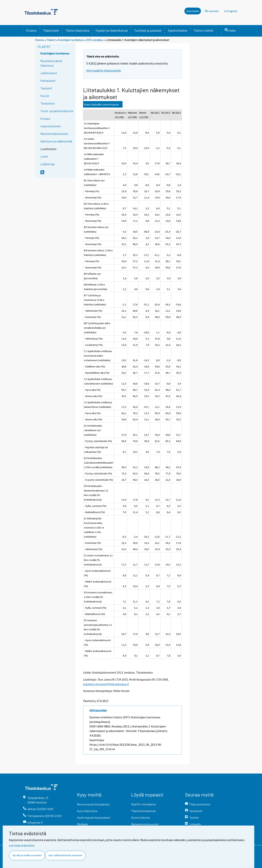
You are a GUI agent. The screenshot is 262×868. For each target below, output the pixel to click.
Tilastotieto (51, 30)
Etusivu (31, 30)
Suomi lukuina (140, 817)
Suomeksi (193, 11)
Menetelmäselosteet (54, 134)
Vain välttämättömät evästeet (65, 855)
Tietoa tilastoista (77, 30)
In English (231, 11)
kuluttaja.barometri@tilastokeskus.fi (106, 684)
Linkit (44, 156)
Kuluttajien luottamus (71, 40)
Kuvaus (45, 118)
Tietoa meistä (203, 30)
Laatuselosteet (51, 126)
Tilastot (51, 40)
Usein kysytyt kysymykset (94, 817)
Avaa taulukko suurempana (101, 104)
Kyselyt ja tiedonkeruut (112, 30)
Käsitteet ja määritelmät (56, 141)
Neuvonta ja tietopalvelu (93, 804)
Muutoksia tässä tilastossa (51, 63)
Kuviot (45, 96)
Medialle (83, 824)
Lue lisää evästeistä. (22, 845)
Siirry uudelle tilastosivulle (104, 70)
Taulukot (46, 88)
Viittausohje (98, 710)
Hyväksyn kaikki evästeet (27, 855)
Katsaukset (48, 81)
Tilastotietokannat (143, 811)
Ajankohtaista (177, 30)
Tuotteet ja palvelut (148, 30)
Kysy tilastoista (87, 811)
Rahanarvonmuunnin (145, 824)
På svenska (212, 11)
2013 (89, 40)
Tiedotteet (48, 103)
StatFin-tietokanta (143, 804)
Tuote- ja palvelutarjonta (57, 111)
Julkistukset (49, 73)
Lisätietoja (48, 164)
